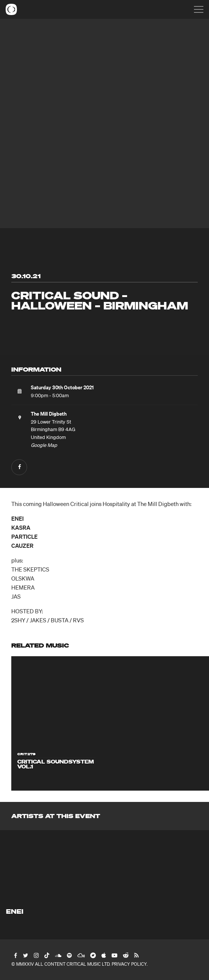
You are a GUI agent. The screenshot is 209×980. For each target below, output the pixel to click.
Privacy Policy (129, 964)
